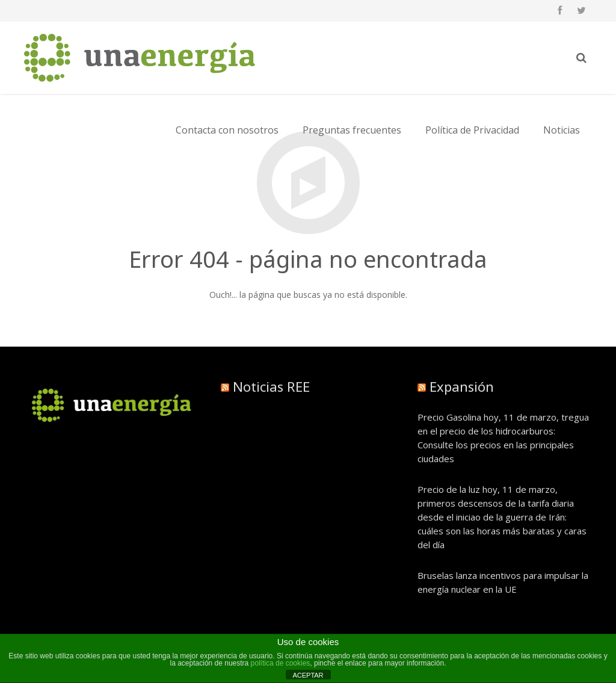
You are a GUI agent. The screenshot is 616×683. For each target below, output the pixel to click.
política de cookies (281, 663)
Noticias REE (271, 386)
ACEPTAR (308, 675)
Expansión (462, 386)
